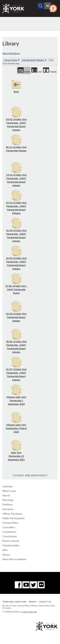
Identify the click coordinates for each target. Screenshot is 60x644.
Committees (9, 532)
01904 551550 (11, 612)
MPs (5, 550)
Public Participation (13, 518)
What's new (9, 491)
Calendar (8, 486)
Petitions (8, 504)
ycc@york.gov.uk (29, 612)
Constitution (10, 536)
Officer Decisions (12, 514)
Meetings (8, 500)
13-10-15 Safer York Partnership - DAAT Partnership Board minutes (16, 174)
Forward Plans (10, 523)
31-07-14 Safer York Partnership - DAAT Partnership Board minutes (16, 369)
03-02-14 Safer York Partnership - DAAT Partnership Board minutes (16, 119)
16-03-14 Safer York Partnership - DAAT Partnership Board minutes (16, 230)
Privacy (33, 602)
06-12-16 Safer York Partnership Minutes (16, 143)
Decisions (8, 509)
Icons (24, 70)
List (36, 70)
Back (16, 86)
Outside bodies (11, 545)
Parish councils (11, 541)
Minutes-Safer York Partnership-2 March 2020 (16, 422)
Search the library (11, 53)
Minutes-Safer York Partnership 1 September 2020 (16, 395)
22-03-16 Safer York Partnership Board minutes (16, 311)
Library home (11, 60)
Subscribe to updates (14, 559)
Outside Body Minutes (33, 60)
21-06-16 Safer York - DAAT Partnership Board (16, 284)
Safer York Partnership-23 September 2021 (16, 450)
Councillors (9, 527)
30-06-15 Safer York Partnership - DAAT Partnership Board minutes (16, 341)
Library (6, 555)
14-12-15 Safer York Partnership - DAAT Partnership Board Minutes (16, 202)
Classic (50, 70)
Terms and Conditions (14, 602)
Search (6, 495)
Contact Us (45, 602)
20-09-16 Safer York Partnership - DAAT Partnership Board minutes (16, 258)
